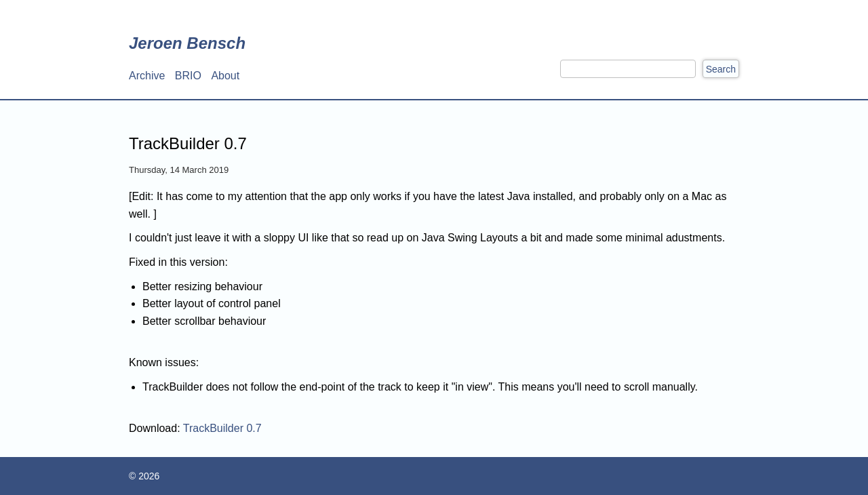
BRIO (188, 76)
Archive (147, 76)
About (225, 76)
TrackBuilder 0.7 (222, 428)
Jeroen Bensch (187, 43)
